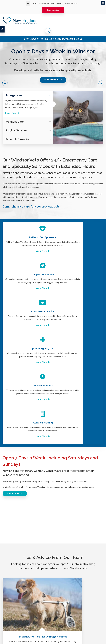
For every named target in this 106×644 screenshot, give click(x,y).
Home (15, 613)
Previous (5, 75)
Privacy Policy (87, 613)
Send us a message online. (87, 586)
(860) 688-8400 (72, 4)
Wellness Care (60, 613)
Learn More (11, 105)
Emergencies (53, 10)
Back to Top (75, 629)
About (24, 613)
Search (58, 629)
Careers (74, 613)
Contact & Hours (16, 375)
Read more (25, 523)
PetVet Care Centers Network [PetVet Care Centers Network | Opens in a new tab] (57, 641)
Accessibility (48, 629)
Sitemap (65, 629)
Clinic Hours (54, 625)
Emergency (45, 613)
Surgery (33, 613)
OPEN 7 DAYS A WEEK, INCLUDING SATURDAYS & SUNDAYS (52, 31)
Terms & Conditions (34, 629)
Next (101, 75)
